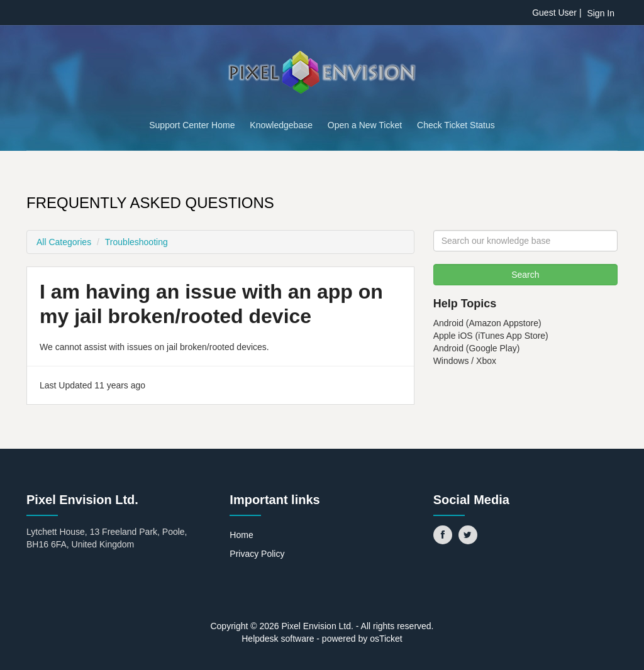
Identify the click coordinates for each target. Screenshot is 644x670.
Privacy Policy (257, 554)
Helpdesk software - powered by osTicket (322, 639)
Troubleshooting (136, 242)
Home (241, 535)
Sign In (601, 13)
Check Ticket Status (456, 125)
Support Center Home (192, 125)
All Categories (64, 242)
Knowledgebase (281, 125)
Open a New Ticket (365, 125)
